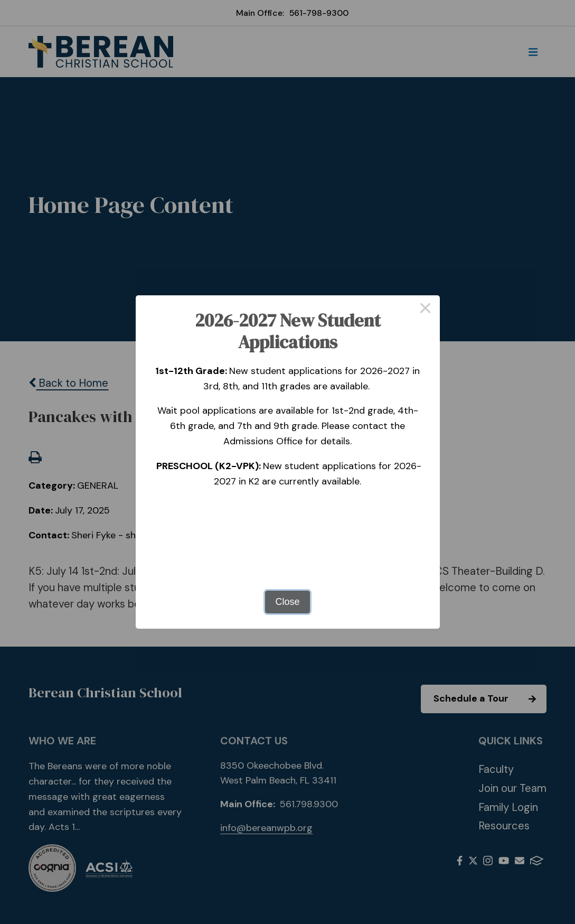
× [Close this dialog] (425, 310)
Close (287, 602)
